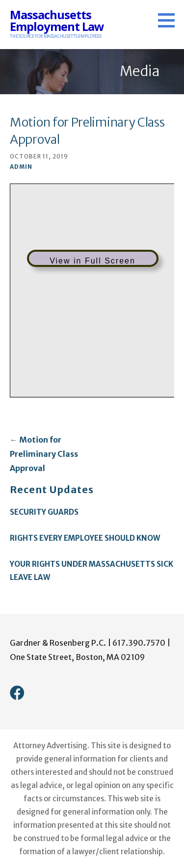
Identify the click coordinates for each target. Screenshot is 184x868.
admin (21, 167)
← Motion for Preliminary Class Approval (44, 454)
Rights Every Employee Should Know (85, 538)
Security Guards (44, 512)
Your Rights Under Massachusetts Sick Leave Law (92, 571)
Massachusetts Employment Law (57, 20)
